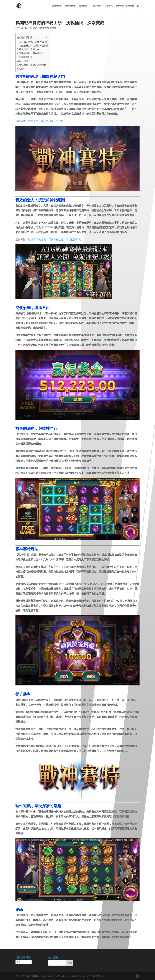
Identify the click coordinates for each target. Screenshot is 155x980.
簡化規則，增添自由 (29, 49)
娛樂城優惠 (70, 6)
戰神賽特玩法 (26, 57)
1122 (20, 28)
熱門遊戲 (83, 6)
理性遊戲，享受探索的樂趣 (33, 65)
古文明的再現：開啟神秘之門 (34, 42)
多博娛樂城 (44, 28)
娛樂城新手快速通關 (125, 6)
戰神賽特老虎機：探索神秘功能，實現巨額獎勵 (55, 239)
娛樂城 (53, 28)
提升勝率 (24, 61)
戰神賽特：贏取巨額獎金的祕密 (46, 121)
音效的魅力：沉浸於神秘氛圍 (34, 45)
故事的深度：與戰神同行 (32, 53)
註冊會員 (109, 6)
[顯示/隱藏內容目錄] (45, 37)
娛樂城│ (37, 976)
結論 (21, 69)
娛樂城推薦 (57, 6)
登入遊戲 (97, 6)
